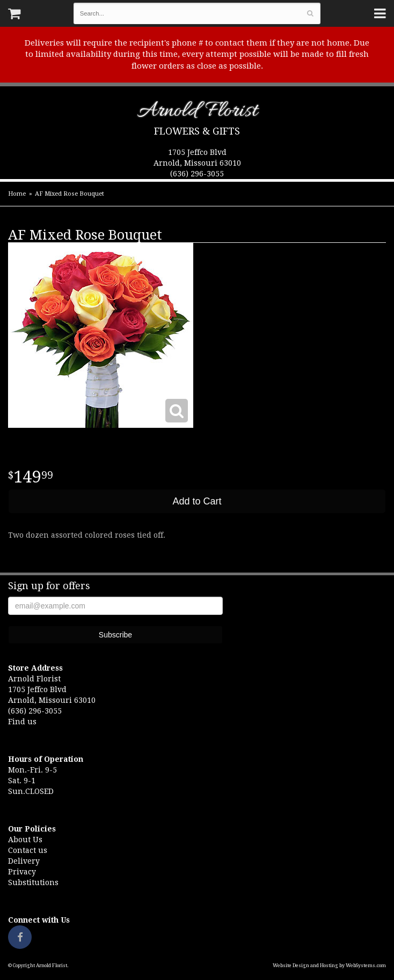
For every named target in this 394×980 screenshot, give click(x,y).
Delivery (24, 861)
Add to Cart (197, 501)
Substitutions (33, 882)
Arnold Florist (197, 113)
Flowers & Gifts (197, 131)
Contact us (28, 850)
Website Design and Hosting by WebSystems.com (329, 966)
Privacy (22, 872)
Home (17, 194)
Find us (22, 722)
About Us (25, 840)
